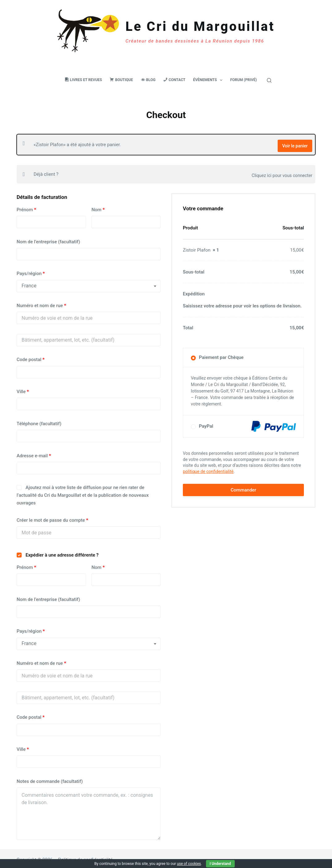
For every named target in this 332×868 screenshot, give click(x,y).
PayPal (247, 424)
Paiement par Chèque (221, 355)
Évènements (209, 80)
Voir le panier (295, 143)
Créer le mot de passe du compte (53, 518)
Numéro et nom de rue (41, 303)
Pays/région (31, 271)
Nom (98, 207)
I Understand (220, 864)
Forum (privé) (243, 80)
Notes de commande (50, 779)
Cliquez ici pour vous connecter (280, 172)
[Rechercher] (269, 80)
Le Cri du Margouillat (200, 26)
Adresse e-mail (34, 453)
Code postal (31, 357)
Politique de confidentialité (85, 857)
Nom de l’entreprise (48, 239)
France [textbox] (29, 283)
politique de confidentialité (208, 469)
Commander (244, 487)
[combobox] (89, 283)
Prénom (26, 207)
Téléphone (39, 421)
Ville (23, 389)
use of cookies (189, 864)
